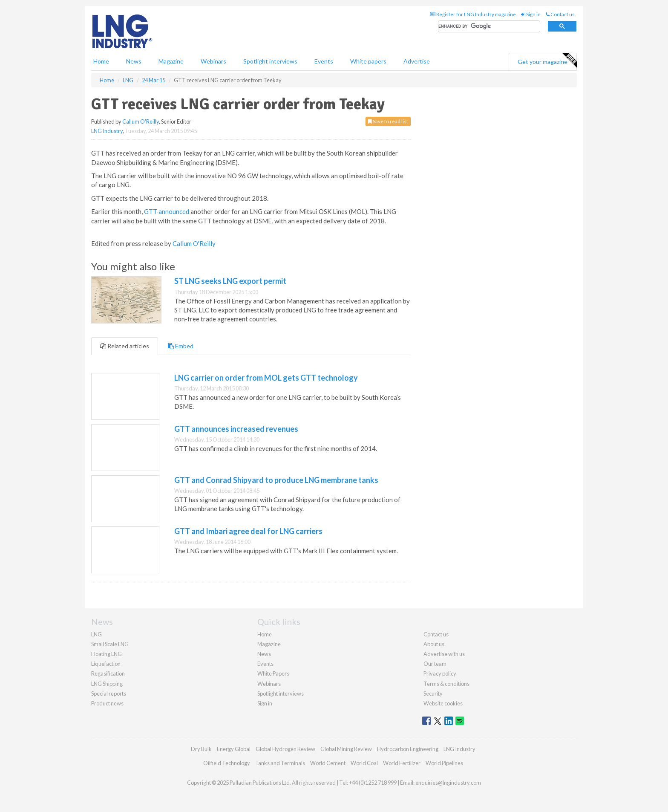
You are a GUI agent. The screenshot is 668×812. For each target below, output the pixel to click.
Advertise (417, 61)
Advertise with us (444, 654)
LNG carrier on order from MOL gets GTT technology (266, 378)
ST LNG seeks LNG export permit (230, 281)
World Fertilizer (402, 763)
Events (324, 61)
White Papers (273, 673)
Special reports (109, 694)
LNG (96, 634)
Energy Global (234, 749)
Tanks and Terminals (280, 763)
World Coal (364, 763)
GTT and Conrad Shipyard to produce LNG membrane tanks (276, 480)
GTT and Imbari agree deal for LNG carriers (248, 531)
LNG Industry (107, 131)
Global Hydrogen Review (285, 749)
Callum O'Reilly (141, 121)
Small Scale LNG (110, 644)
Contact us (560, 14)
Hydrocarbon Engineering (408, 749)
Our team (435, 664)
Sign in (531, 14)
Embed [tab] (181, 346)
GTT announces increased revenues (236, 429)
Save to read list (388, 121)
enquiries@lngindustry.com (448, 783)
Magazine (171, 61)
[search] (489, 27)
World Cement (328, 763)
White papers (368, 61)
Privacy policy (440, 673)
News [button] (134, 61)
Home (101, 61)
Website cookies (443, 703)
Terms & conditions (446, 684)
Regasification (108, 673)
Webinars (213, 61)
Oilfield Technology (227, 763)
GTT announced (167, 211)
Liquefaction (106, 664)
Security (433, 694)
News (264, 654)
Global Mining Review (346, 749)
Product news (107, 703)
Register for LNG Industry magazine (473, 14)
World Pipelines (444, 763)
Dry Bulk (201, 749)
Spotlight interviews (270, 61)
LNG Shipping (107, 684)
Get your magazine (547, 61)
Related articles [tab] (125, 346)
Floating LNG (107, 654)
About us (434, 644)
